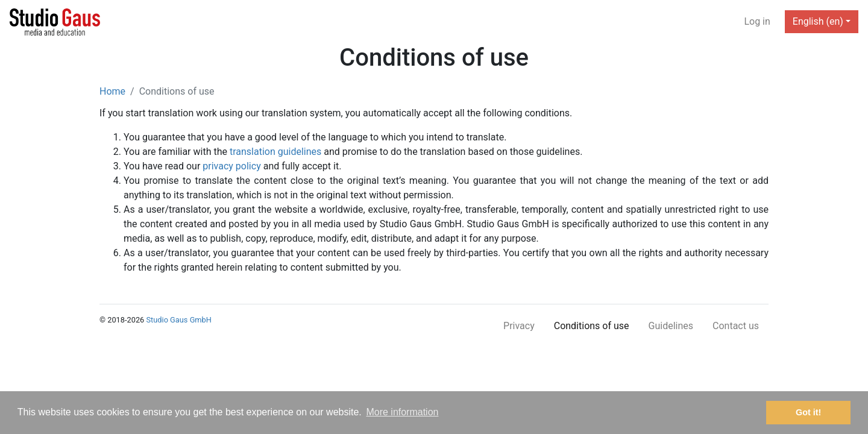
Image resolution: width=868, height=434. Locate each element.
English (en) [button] (818, 21)
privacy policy (231, 166)
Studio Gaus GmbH (178, 320)
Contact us (736, 326)
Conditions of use (592, 326)
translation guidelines (275, 152)
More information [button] (402, 412)
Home (112, 91)
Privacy (519, 326)
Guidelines (671, 326)
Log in (757, 21)
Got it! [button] (808, 412)
